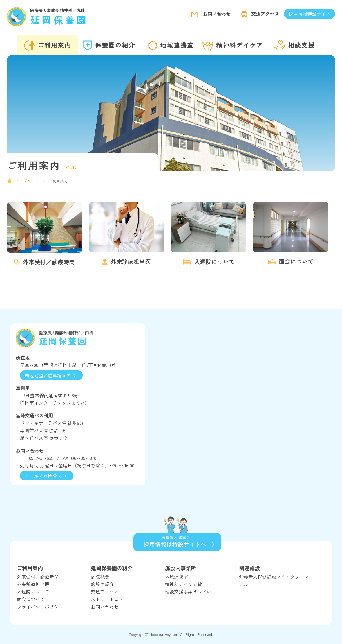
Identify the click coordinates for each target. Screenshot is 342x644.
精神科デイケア (233, 45)
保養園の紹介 (109, 45)
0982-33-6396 (42, 458)
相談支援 (295, 45)
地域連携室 (171, 45)
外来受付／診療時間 (38, 577)
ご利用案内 (48, 45)
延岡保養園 (79, 16)
